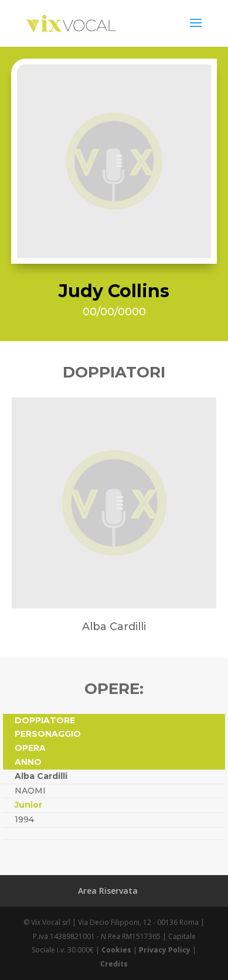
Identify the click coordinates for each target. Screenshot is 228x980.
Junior (28, 805)
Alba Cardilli (41, 776)
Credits (114, 964)
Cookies (116, 950)
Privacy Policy (165, 950)
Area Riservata (108, 891)
